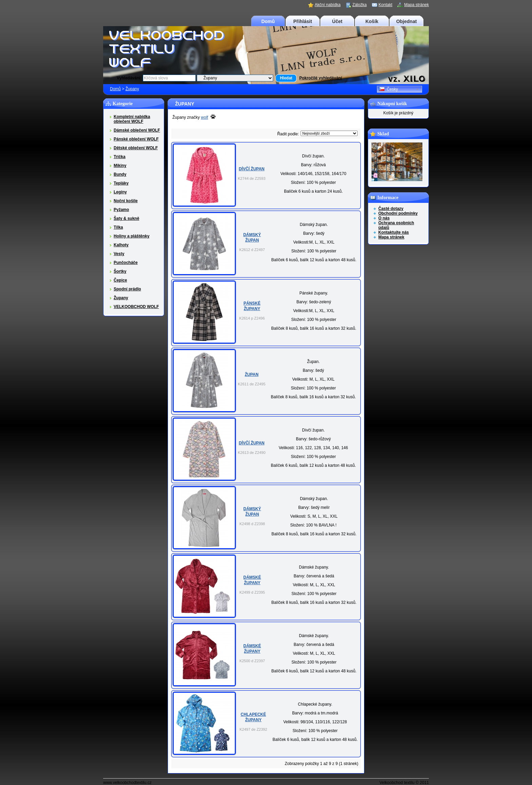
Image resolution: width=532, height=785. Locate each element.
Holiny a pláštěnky (131, 236)
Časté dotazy (391, 209)
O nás (384, 218)
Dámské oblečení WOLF (137, 130)
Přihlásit (302, 21)
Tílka (118, 227)
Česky (388, 89)
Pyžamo (121, 210)
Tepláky (121, 183)
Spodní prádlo (127, 289)
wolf (204, 117)
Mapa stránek (416, 5)
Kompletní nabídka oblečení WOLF (132, 119)
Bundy (120, 174)
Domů (268, 21)
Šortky (120, 271)
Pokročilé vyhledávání (321, 78)
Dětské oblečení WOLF (136, 148)
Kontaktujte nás (394, 232)
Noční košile (126, 201)
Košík (372, 21)
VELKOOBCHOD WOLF (136, 307)
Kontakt (386, 5)
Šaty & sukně (126, 218)
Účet (337, 21)
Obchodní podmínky (398, 213)
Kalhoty (121, 245)
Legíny (120, 192)
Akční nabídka (328, 5)
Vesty (119, 254)
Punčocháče (126, 263)
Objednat (407, 21)
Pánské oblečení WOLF (136, 139)
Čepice (120, 280)
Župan (251, 375)
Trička (120, 157)
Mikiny (120, 166)
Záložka (360, 5)
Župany (132, 89)
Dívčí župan (252, 169)
